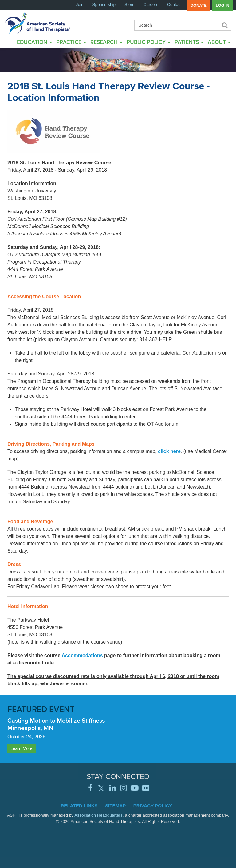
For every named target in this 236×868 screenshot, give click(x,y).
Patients (189, 42)
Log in (222, 5)
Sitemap (116, 806)
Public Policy (148, 42)
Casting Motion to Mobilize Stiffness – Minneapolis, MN (59, 724)
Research (106, 42)
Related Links (79, 806)
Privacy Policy (153, 806)
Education (34, 42)
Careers (151, 4)
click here (169, 451)
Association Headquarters (98, 815)
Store (130, 4)
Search (224, 25)
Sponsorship (104, 4)
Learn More (22, 748)
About (219, 42)
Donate (199, 5)
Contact (174, 4)
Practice (71, 42)
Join (80, 4)
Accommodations (82, 655)
